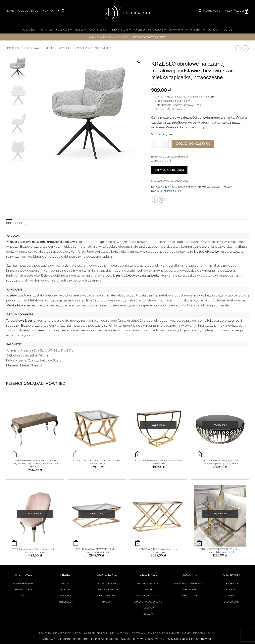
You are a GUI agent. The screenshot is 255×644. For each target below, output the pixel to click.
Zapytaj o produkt (169, 170)
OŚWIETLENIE (99, 30)
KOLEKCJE (64, 30)
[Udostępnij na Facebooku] (155, 200)
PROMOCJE (45, 30)
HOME (10, 11)
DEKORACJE (122, 30)
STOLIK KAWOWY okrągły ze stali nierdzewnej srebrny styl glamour (220, 462)
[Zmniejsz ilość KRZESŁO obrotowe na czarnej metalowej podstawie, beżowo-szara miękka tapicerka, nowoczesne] (154, 144)
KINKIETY (107, 602)
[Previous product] (245, 48)
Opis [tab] (9, 223)
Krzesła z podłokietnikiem (92, 48)
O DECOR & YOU (28, 11)
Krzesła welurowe (208, 187)
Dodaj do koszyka (193, 144)
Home (10, 48)
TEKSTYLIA (148, 608)
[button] (213, 11)
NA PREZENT (195, 30)
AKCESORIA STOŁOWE (150, 30)
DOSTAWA (138, 633)
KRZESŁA (63, 48)
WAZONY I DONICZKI (148, 583)
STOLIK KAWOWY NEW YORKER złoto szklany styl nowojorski (97, 550)
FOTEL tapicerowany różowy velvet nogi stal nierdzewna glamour (35, 550)
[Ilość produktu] (160, 144)
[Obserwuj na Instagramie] (63, 11)
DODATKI (148, 614)
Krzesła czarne (187, 187)
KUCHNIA (231, 589)
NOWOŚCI (28, 30)
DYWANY (176, 30)
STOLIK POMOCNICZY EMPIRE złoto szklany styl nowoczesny (97, 462)
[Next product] (238, 48)
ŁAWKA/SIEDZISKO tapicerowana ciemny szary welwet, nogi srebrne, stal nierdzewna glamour (35, 463)
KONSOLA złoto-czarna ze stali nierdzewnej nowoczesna (158, 462)
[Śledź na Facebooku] (59, 11)
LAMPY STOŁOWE (107, 596)
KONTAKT (49, 11)
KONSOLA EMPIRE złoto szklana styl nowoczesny (158, 550)
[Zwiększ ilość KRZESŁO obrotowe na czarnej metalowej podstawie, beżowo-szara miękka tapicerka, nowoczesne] (166, 144)
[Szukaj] (200, 11)
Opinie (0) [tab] (22, 223)
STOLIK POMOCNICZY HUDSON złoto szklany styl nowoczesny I (220, 550)
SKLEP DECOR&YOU (30, 48)
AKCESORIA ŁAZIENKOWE (148, 602)
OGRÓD (214, 30)
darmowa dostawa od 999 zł (109, 37)
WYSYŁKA (123, 633)
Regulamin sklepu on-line (94, 633)
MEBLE (80, 30)
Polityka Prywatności (55, 633)
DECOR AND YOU (205, 633)
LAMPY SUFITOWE (107, 583)
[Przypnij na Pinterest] (162, 200)
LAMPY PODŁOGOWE (107, 589)
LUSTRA (148, 589)
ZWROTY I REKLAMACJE (164, 633)
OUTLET (229, 30)
